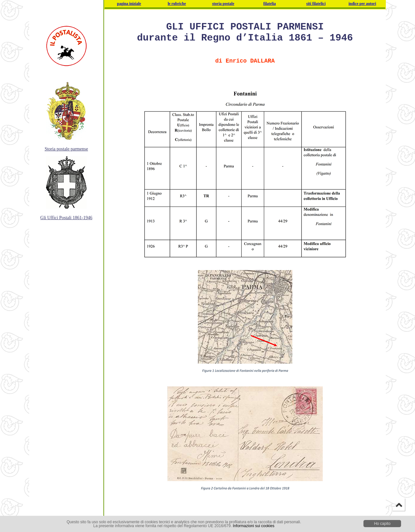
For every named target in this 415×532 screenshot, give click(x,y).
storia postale (223, 4)
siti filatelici (316, 4)
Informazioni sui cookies (254, 526)
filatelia (270, 4)
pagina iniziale (129, 4)
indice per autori (362, 4)
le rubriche (177, 4)
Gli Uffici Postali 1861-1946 (66, 218)
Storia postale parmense (66, 149)
